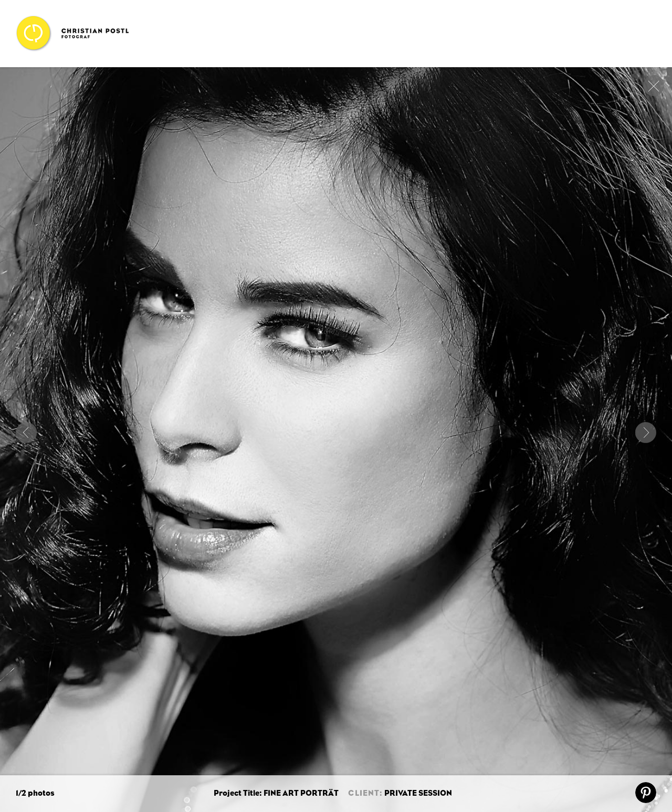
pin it (646, 793)
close (654, 86)
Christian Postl (72, 34)
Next (646, 433)
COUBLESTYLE (26, 433)
